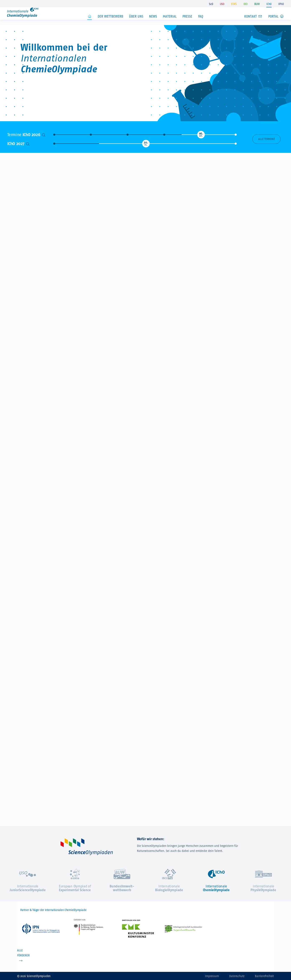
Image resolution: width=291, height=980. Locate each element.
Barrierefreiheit (264, 976)
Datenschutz (237, 976)
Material (170, 23)
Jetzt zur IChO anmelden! (226, 72)
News (153, 23)
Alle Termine (266, 139)
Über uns (136, 23)
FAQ (201, 23)
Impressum (212, 976)
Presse (187, 23)
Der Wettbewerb (110, 23)
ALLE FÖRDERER (23, 953)
